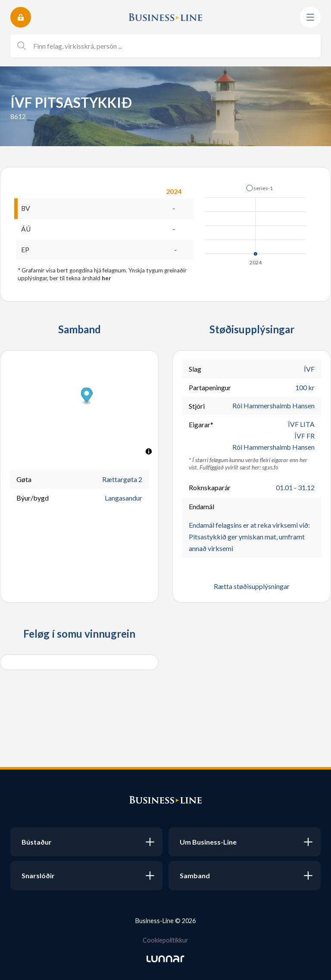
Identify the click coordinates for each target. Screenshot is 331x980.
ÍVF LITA (301, 425)
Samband (195, 875)
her (106, 279)
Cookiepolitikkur (165, 940)
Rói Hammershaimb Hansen (273, 406)
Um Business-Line (208, 842)
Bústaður (37, 842)
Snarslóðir (38, 875)
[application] (256, 222)
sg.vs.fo (270, 469)
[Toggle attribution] (149, 452)
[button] (259, 188)
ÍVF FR (304, 437)
